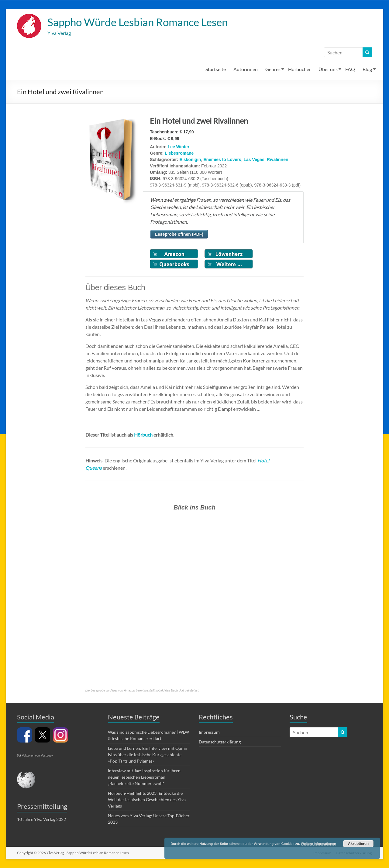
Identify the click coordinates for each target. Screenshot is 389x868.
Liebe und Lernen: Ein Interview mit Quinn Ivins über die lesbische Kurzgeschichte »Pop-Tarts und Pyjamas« (148, 755)
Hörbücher (299, 69)
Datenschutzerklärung (220, 742)
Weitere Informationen (318, 844)
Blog (367, 69)
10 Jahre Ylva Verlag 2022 (41, 820)
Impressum (209, 732)
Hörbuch (143, 435)
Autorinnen (246, 69)
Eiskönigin (190, 160)
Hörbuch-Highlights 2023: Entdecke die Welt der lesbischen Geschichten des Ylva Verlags (147, 800)
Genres (273, 69)
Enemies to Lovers (222, 160)
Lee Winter (179, 147)
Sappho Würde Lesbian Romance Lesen (141, 22)
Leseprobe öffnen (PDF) (179, 235)
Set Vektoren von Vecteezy (35, 756)
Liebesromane (179, 153)
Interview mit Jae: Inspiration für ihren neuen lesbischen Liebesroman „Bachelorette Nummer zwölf (144, 777)
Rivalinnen (278, 160)
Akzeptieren (358, 844)
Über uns (328, 69)
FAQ (350, 69)
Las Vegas (254, 160)
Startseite (216, 69)
